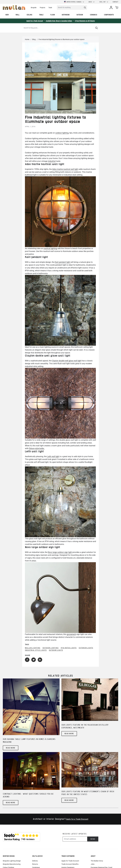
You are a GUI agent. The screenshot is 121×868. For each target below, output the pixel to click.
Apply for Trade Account (70, 861)
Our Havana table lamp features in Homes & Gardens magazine (29, 741)
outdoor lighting (62, 133)
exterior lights (86, 648)
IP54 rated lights (69, 648)
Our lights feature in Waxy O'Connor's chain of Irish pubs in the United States (88, 793)
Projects (42, 8)
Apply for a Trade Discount (77, 819)
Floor (53, 15)
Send (93, 839)
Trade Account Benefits (70, 864)
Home (27, 39)
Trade (50, 8)
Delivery (35, 861)
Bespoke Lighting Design (12, 861)
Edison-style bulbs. (37, 448)
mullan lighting (33, 648)
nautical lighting (50, 248)
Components (109, 15)
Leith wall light (53, 456)
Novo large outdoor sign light (60, 552)
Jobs (93, 864)
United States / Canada (74, 2)
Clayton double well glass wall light (67, 361)
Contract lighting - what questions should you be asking (28, 795)
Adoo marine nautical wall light (65, 169)
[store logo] (14, 7)
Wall (18, 15)
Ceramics (93, 15)
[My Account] (112, 8)
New (7, 15)
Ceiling (29, 15)
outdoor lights (56, 650)
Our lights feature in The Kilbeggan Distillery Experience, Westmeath (85, 726)
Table (41, 15)
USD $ (92, 2)
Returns (35, 864)
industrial (52, 161)
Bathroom (66, 15)
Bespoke (34, 8)
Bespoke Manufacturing (12, 864)
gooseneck (71, 634)
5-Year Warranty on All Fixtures (85, 21)
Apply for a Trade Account (35, 21)
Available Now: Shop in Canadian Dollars (59, 21)
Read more (11, 748)
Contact (115, 2)
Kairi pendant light (63, 262)
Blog (34, 39)
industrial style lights (36, 650)
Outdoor (80, 15)
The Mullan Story (97, 861)
